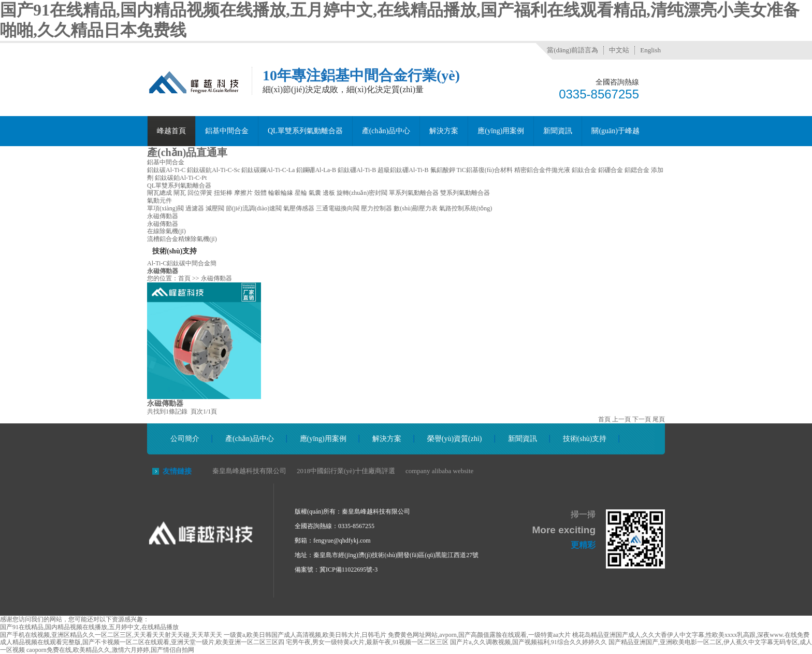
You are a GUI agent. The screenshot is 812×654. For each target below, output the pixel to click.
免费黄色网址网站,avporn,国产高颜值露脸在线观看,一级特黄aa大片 (479, 635)
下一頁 (642, 419)
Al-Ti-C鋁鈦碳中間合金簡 (182, 263)
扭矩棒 (223, 193)
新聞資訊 (558, 131)
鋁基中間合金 (227, 131)
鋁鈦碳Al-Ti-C (166, 170)
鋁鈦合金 (584, 170)
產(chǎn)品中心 (386, 131)
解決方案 (444, 131)
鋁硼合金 (611, 170)
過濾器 (195, 208)
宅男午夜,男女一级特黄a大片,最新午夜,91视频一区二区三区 (367, 642)
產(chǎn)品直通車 (187, 152)
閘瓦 (180, 193)
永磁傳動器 (163, 216)
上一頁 (621, 419)
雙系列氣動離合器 (465, 193)
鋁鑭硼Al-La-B (316, 170)
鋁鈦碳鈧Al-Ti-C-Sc (213, 170)
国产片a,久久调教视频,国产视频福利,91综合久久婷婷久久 (528, 642)
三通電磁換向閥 (338, 208)
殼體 (260, 193)
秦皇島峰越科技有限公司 (249, 471)
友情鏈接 (177, 471)
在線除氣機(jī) (166, 231)
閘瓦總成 (160, 193)
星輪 (301, 193)
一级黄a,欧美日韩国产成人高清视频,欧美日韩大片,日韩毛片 (305, 635)
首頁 (184, 278)
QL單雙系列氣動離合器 (305, 131)
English (650, 50)
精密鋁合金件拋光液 (542, 170)
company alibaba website (439, 471)
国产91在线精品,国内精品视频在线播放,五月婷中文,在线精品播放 (89, 627)
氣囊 (315, 193)
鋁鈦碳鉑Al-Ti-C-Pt (181, 178)
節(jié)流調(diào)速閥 (254, 208)
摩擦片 (243, 193)
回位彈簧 (200, 193)
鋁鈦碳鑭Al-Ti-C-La (268, 170)
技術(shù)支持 (585, 439)
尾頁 (659, 419)
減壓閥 (215, 208)
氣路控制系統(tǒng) (466, 208)
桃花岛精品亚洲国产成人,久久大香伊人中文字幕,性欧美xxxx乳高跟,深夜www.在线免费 (691, 635)
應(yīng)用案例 (501, 131)
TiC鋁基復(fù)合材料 (485, 170)
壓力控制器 (376, 208)
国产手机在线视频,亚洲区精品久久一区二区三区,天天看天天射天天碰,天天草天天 (111, 635)
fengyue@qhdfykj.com (342, 541)
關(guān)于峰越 (615, 131)
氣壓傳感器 (299, 208)
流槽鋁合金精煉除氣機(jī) (182, 239)
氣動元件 (160, 201)
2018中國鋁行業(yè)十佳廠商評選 (346, 471)
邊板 (329, 193)
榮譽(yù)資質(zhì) (455, 439)
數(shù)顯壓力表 (416, 208)
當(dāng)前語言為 (572, 50)
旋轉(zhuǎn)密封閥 (362, 193)
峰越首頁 (171, 131)
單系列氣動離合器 (414, 193)
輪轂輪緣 (281, 193)
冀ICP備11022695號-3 (349, 570)
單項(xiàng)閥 (165, 208)
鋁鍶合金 (637, 170)
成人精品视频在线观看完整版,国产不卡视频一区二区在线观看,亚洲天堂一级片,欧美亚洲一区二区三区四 (142, 642)
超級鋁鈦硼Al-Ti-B (403, 170)
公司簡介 (185, 439)
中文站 (619, 50)
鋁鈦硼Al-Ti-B (357, 170)
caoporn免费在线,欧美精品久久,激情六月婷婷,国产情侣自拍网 (110, 650)
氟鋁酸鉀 (443, 170)
